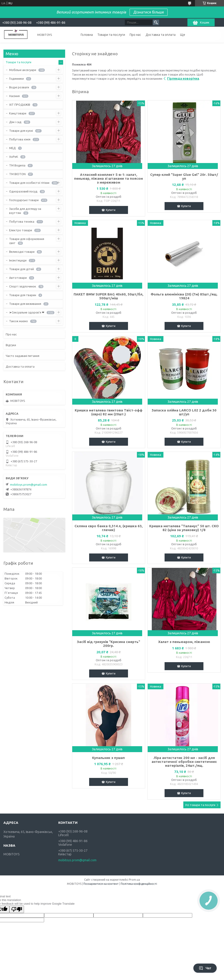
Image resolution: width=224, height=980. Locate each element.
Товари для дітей (21, 269)
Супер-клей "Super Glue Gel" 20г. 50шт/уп (184, 177)
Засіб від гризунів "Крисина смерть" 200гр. (108, 644)
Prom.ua (134, 880)
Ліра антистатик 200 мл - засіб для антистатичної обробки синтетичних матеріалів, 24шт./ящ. (184, 762)
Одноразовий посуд (23, 191)
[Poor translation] (17, 909)
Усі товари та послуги (200, 805)
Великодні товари (22, 252)
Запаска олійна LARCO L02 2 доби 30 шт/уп (184, 412)
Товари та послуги (111, 35)
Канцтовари (18, 113)
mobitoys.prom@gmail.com (29, 485)
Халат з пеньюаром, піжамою (184, 642)
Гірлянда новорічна (183, 79)
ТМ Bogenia (17, 165)
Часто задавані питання (23, 356)
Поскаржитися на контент (101, 884)
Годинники (16, 79)
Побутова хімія (20, 139)
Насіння (14, 96)
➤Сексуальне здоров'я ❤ (27, 312)
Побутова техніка (22, 221)
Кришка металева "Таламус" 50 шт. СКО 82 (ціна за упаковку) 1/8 (184, 528)
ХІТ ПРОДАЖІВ (20, 105)
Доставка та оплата (161, 35)
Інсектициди (18, 260)
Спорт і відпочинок (23, 286)
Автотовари (18, 278)
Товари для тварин (23, 295)
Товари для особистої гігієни (29, 183)
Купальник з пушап (108, 758)
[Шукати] (156, 22)
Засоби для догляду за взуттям (25, 211)
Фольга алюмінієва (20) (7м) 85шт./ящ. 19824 (184, 296)
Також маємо (19, 321)
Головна (87, 35)
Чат (205, 968)
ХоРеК (14, 157)
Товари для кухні (21, 131)
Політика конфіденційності (139, 884)
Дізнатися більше (149, 12)
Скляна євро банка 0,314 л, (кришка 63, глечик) (109, 528)
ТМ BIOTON (17, 174)
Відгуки (11, 345)
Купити (111, 210)
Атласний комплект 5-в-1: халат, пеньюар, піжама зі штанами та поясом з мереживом (108, 178)
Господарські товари (24, 200)
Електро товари (21, 230)
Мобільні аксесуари (23, 70)
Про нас (135, 35)
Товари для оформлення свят (27, 241)
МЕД (12, 148)
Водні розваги (19, 87)
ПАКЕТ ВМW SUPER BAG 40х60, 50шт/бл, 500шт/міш (108, 296)
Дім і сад (15, 122)
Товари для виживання (25, 304)
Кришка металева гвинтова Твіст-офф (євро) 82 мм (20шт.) (109, 412)
